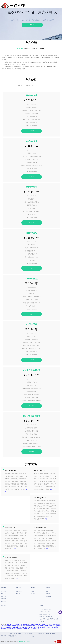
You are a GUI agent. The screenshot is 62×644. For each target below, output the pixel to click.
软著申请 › (34, 591)
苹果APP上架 (19, 636)
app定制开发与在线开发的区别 (15, 624)
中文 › (3, 609)
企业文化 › (4, 599)
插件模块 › (48, 594)
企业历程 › (4, 601)
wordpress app (26, 636)
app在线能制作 (57, 624)
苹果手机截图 (11, 636)
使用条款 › (4, 594)
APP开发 (10, 634)
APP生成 (26, 634)
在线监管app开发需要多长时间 (13, 627)
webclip (35, 634)
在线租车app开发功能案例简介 (22, 629)
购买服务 (32, 406)
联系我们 (42, 606)
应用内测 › (34, 594)
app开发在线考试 (27, 624)
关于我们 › (4, 591)
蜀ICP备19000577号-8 (24, 642)
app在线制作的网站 (7, 626)
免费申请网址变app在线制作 (45, 626)
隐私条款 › (4, 596)
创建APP (32, 131)
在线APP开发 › (20, 591)
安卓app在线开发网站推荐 (19, 626)
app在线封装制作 (37, 624)
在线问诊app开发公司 (47, 627)
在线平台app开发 (26, 627)
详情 (51, 489)
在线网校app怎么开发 (36, 627)
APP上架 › (19, 594)
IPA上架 (35, 85)
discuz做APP (46, 634)
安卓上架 (15, 634)
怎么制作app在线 (34, 629)
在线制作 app (10, 629)
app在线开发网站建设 (47, 624)
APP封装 (31, 634)
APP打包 (20, 634)
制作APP (32, 25)
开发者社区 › (49, 596)
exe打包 (32, 636)
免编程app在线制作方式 (32, 626)
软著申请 (27, 85)
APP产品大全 (53, 634)
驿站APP (40, 634)
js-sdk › (48, 591)
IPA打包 (20, 85)
